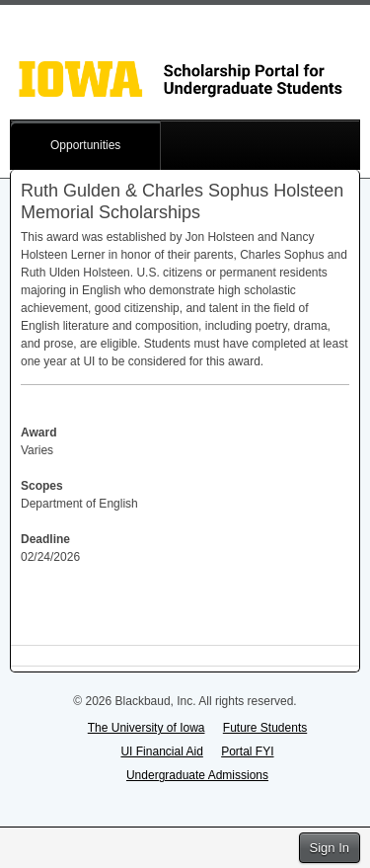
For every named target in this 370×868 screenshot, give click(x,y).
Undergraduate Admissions (197, 775)
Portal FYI (247, 751)
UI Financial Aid (161, 751)
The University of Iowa (147, 728)
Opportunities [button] (85, 145)
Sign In (330, 848)
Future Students (265, 728)
